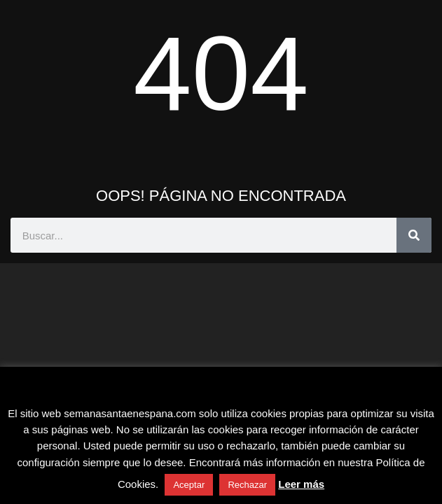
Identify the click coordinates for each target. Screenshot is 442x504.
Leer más (301, 484)
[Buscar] (414, 235)
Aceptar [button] (189, 485)
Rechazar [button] (247, 485)
